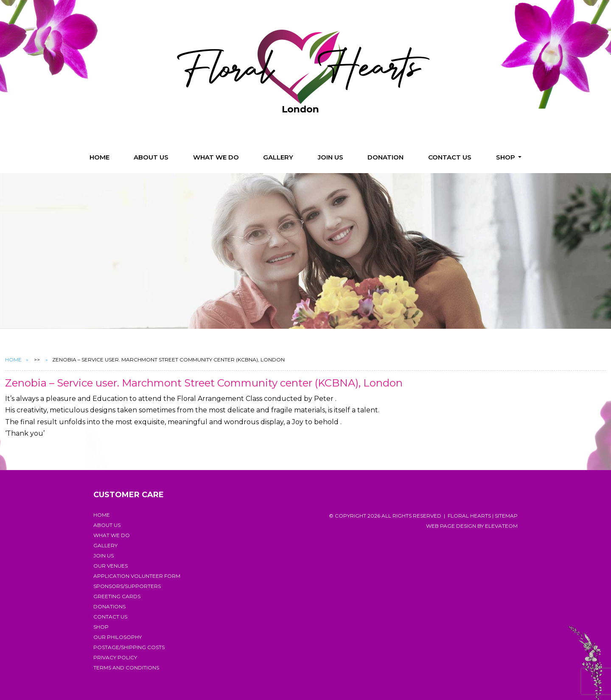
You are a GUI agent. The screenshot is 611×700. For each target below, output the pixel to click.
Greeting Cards (117, 596)
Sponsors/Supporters (127, 586)
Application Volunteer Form (137, 576)
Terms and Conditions (126, 668)
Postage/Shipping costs (129, 647)
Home (99, 157)
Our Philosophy (118, 637)
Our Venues (111, 566)
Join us (331, 157)
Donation (385, 157)
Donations (109, 606)
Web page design (451, 526)
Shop (506, 157)
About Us (151, 157)
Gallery (278, 157)
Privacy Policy (115, 657)
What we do (216, 157)
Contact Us (450, 157)
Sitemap (506, 516)
